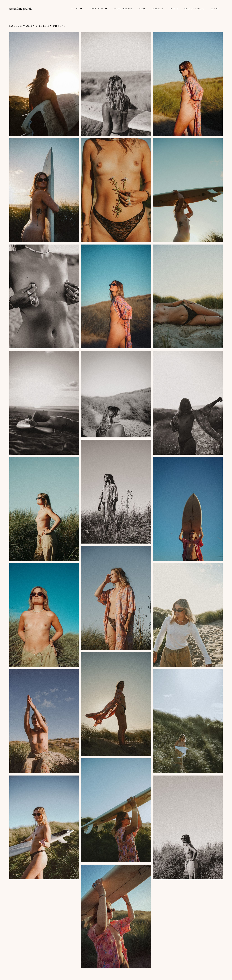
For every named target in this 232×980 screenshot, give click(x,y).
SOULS (75, 9)
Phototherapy (123, 9)
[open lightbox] (44, 84)
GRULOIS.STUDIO (194, 9)
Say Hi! (215, 9)
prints (174, 9)
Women (29, 26)
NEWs (142, 9)
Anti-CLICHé (96, 9)
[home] (21, 9)
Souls (14, 26)
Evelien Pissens (52, 26)
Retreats (158, 9)
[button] (77, 9)
